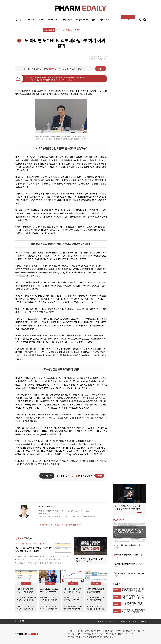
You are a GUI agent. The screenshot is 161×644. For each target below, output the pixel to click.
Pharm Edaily (27, 634)
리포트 (41, 20)
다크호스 (30, 20)
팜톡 (94, 20)
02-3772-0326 (83, 634)
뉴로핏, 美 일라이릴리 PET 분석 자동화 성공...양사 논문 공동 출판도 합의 (43, 556)
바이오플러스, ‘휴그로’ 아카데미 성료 (51, 513)
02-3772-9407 (97, 634)
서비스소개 (104, 20)
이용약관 (122, 621)
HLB (58, 30)
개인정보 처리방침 (132, 621)
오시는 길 (108, 621)
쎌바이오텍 (37, 544)
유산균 (28, 544)
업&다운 (73, 583)
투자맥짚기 (49, 30)
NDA (77, 30)
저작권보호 (143, 621)
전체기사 (19, 20)
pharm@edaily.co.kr (128, 634)
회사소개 (101, 621)
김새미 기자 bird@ (43, 506)
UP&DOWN (53, 20)
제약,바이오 (96, 583)
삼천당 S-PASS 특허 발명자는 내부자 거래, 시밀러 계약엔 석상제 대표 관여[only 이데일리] (69, 516)
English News (82, 20)
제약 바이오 (67, 20)
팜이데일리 (20, 544)
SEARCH (144, 20)
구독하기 (101, 69)
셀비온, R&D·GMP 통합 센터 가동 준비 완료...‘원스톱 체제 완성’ (39, 563)
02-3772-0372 (106, 634)
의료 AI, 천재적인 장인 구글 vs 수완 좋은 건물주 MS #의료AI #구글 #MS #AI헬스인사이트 (129, 509)
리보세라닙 (68, 30)
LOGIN (139, 20)
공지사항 (21, 621)
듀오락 (45, 544)
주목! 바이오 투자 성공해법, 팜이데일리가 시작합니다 (90, 560)
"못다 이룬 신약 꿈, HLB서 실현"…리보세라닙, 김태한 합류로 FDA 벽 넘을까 (64, 511)
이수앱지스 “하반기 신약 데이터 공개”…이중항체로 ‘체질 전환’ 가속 (41, 559)
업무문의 (115, 621)
